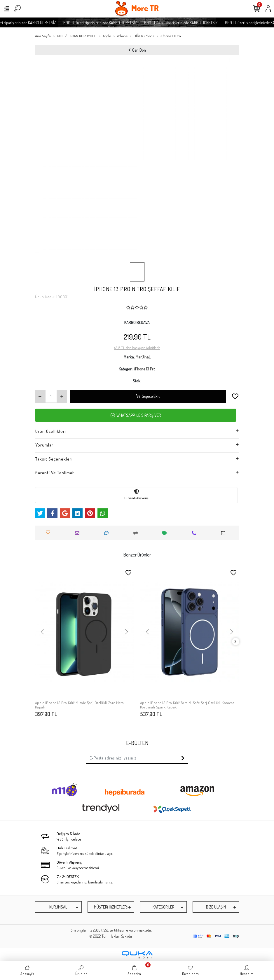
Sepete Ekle (148, 396)
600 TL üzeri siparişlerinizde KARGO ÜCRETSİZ (106, 23)
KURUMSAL (58, 907)
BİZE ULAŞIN (216, 907)
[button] (42, 632)
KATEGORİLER (163, 907)
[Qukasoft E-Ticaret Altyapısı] (137, 955)
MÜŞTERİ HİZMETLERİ (111, 907)
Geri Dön (137, 50)
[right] (235, 642)
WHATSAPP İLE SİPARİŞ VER (136, 415)
